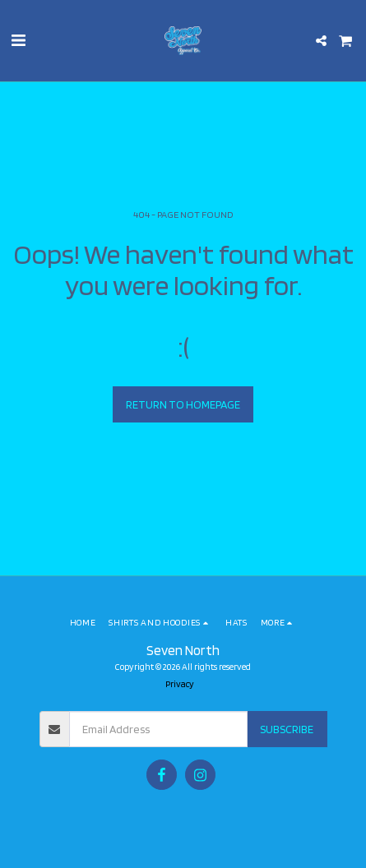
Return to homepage (183, 404)
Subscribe (287, 729)
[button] (18, 40)
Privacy (180, 684)
